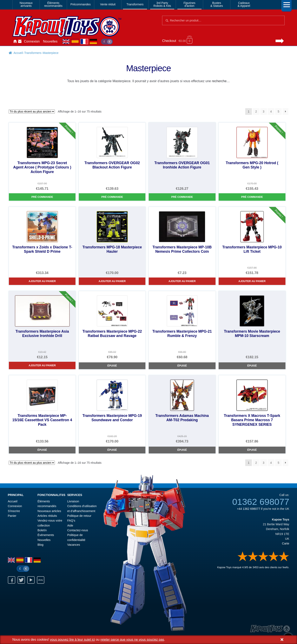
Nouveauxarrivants (26, 4)
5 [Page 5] (278, 111)
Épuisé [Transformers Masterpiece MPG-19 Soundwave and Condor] (112, 450)
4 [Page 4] (271, 111)
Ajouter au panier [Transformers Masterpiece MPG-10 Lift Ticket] (252, 281)
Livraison (73, 501)
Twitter (21, 580)
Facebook (12, 580)
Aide (70, 525)
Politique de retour (79, 516)
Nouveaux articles (49, 511)
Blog (41, 545)
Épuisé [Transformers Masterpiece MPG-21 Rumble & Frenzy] (182, 366)
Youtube (31, 580)
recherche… (221, 81)
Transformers (135, 4)
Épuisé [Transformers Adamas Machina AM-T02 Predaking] (182, 450)
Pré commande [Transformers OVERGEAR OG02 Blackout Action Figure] (112, 197)
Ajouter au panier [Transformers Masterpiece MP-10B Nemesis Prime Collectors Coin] (182, 281)
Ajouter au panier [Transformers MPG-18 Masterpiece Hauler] (112, 281)
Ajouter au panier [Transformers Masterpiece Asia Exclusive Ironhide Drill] (42, 365)
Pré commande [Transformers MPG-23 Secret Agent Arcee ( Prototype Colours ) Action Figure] (42, 197)
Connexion (32, 41)
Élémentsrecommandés (53, 4)
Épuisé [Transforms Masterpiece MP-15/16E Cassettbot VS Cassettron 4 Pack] (42, 450)
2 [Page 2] (256, 111)
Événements (46, 535)
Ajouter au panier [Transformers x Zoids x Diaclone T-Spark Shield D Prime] (42, 281)
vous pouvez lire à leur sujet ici (72, 640)
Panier (12, 516)
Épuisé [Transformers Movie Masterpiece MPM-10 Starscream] (252, 366)
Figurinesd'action (190, 4)
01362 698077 (261, 502)
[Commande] (32, 111)
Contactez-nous (20, 42)
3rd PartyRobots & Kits (162, 4)
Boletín (42, 530)
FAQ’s (71, 521)
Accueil (15, 42)
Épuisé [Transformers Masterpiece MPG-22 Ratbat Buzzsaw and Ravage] (112, 366)
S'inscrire (14, 511)
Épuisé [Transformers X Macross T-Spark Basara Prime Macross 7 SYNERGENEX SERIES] (252, 450)
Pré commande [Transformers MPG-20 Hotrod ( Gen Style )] (252, 197)
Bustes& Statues (217, 4)
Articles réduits (47, 516)
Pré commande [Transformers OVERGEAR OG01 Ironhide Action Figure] (182, 197)
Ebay (41, 580)
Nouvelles (50, 41)
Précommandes (80, 4)
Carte (286, 543)
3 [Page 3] (264, 111)
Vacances (74, 545)
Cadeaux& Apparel (244, 4)
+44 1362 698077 (249, 509)
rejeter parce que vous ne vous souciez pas (132, 640)
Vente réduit (108, 4)
